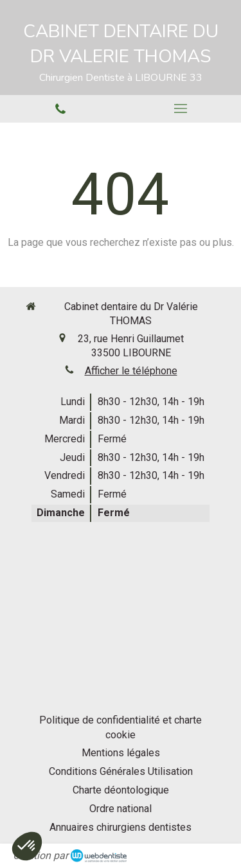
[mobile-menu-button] (181, 108)
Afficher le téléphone (131, 371)
